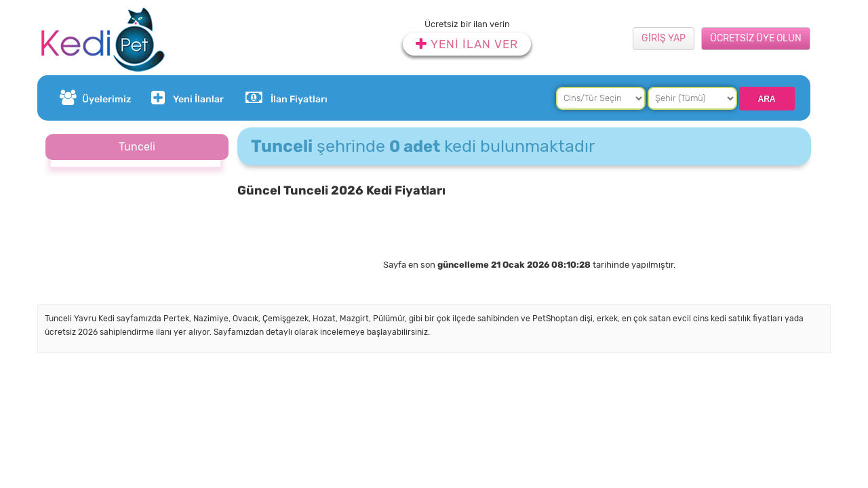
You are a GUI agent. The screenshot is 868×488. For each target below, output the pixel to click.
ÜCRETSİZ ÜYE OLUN (756, 38)
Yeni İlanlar (186, 98)
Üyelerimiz (95, 98)
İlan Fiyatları (286, 98)
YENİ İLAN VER (467, 44)
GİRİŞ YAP (664, 38)
